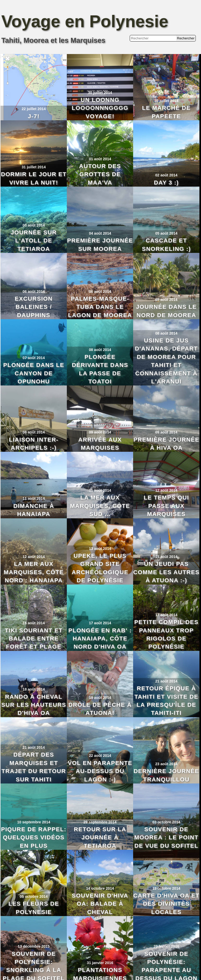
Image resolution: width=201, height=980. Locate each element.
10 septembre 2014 (34, 822)
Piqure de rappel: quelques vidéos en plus (34, 838)
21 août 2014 (166, 681)
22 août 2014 (100, 756)
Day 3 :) (166, 183)
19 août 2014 (100, 698)
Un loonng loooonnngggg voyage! (100, 108)
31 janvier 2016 (100, 963)
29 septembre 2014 (100, 822)
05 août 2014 (166, 233)
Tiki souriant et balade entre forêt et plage (34, 639)
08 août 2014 (100, 350)
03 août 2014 (34, 225)
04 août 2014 (100, 233)
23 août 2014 (166, 764)
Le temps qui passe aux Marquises (166, 506)
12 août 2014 (166, 490)
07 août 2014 (166, 300)
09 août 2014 (100, 432)
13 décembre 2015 (34, 946)
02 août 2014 (166, 175)
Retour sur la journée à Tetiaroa (100, 838)
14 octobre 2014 (100, 888)
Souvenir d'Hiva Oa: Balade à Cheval (100, 904)
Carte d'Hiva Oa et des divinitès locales (166, 904)
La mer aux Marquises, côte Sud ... (100, 506)
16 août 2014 (34, 623)
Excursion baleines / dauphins (34, 307)
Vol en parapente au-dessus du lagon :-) (100, 771)
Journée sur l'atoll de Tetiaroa (34, 241)
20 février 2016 (166, 946)
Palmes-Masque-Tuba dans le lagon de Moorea (100, 307)
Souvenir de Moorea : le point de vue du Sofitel (166, 838)
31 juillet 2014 (34, 167)
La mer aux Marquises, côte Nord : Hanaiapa (34, 572)
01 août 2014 (100, 159)
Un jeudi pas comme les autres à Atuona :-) (166, 572)
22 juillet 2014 (34, 109)
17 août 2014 (100, 623)
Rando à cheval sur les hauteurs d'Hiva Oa (34, 705)
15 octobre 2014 (166, 888)
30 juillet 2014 (100, 93)
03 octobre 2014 (166, 822)
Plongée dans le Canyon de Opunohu (34, 373)
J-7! (34, 116)
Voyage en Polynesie (85, 21)
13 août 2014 (100, 549)
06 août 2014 (34, 292)
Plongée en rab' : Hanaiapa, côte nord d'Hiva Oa (100, 639)
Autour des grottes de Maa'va (100, 174)
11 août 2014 (34, 498)
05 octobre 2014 (34, 896)
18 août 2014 (34, 689)
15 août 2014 (166, 557)
